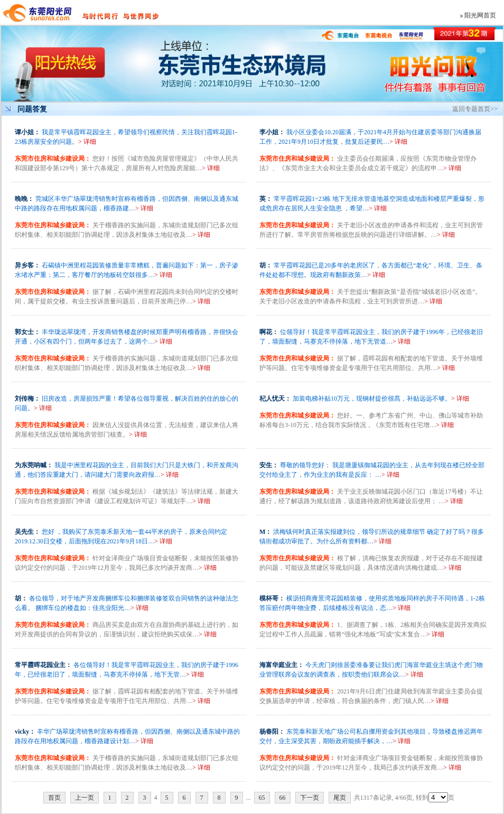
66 (283, 798)
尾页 (340, 798)
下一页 (310, 798)
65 (262, 798)
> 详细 (87, 142)
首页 (54, 798)
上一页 (85, 798)
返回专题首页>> (475, 109)
